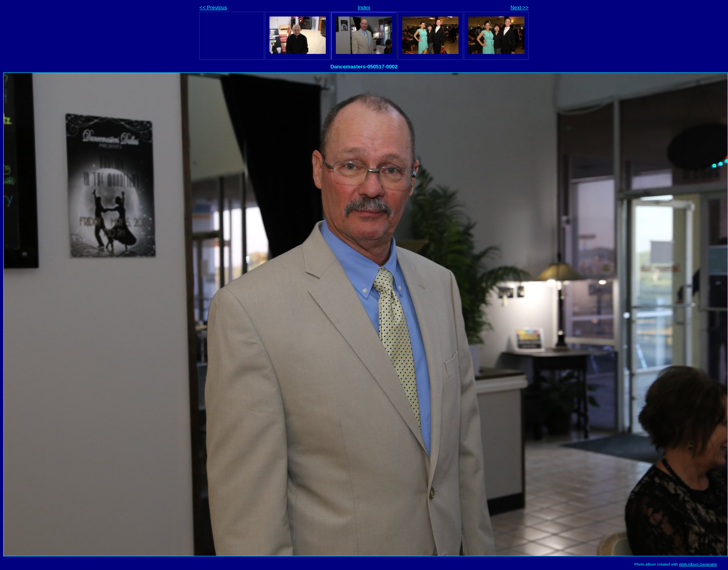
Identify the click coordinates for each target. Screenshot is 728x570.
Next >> (519, 7)
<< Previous (213, 7)
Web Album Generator (698, 564)
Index (364, 7)
